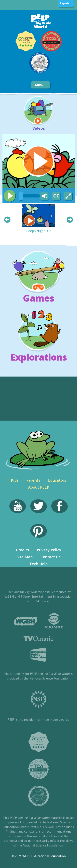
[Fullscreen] (69, 196)
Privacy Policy (49, 550)
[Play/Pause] (10, 196)
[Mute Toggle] (44, 196)
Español (66, 3)
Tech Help (38, 564)
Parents (33, 480)
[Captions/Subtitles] (56, 196)
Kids (15, 480)
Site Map (25, 557)
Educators (57, 480)
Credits (22, 550)
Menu (41, 85)
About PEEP (39, 487)
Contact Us (51, 557)
